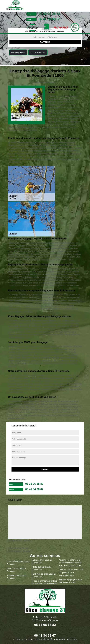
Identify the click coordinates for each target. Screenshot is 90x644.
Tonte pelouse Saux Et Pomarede (16, 570)
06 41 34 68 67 (49, 19)
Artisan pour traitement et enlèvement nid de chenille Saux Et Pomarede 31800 (70, 563)
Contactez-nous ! (38, 52)
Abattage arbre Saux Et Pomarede (17, 577)
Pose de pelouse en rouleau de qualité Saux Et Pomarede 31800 (71, 573)
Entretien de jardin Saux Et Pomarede (44, 575)
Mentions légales (66, 639)
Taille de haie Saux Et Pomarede (42, 568)
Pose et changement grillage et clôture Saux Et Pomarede (45, 582)
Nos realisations (18, 52)
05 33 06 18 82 (49, 14)
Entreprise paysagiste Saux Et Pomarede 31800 (71, 581)
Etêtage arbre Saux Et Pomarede (42, 561)
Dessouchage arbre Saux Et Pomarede (19, 563)
